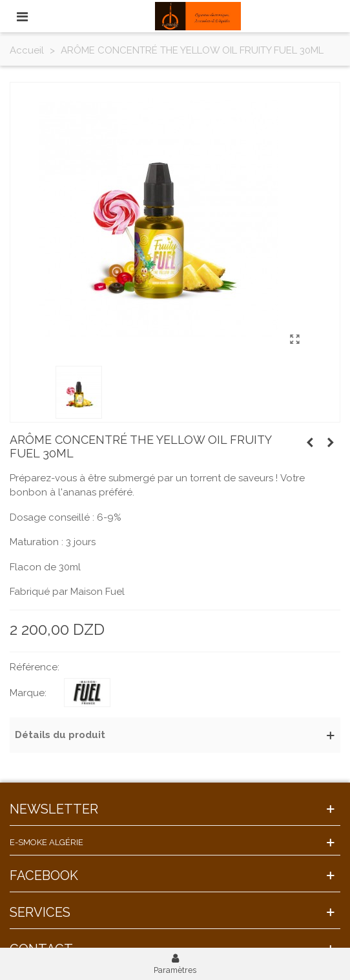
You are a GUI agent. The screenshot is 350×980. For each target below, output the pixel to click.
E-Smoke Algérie (46, 842)
